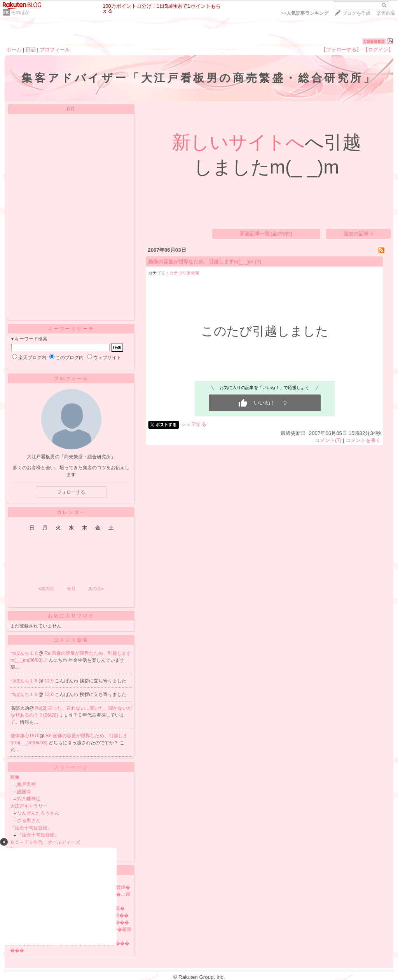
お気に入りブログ (71, 616)
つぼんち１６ (24, 653)
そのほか (20, 12)
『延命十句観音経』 (31, 828)
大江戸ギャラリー (29, 806)
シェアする (194, 424)
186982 (374, 41)
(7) (258, 262)
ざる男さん (29, 820)
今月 (71, 589)
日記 (31, 50)
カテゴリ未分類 (184, 273)
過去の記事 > (359, 234)
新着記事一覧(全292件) (266, 234)
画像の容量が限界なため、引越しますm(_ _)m (201, 262)
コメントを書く (363, 440)
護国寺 (24, 792)
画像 (15, 777)
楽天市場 (386, 13)
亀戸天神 (26, 784)
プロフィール (55, 50)
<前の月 (46, 589)
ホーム (14, 50)
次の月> (96, 589)
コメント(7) (328, 440)
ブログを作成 (356, 13)
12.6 (50, 694)
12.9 (50, 681)
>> (305, 13)
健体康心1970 (25, 736)
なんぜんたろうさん (38, 813)
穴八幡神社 (29, 799)
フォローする (71, 492)
